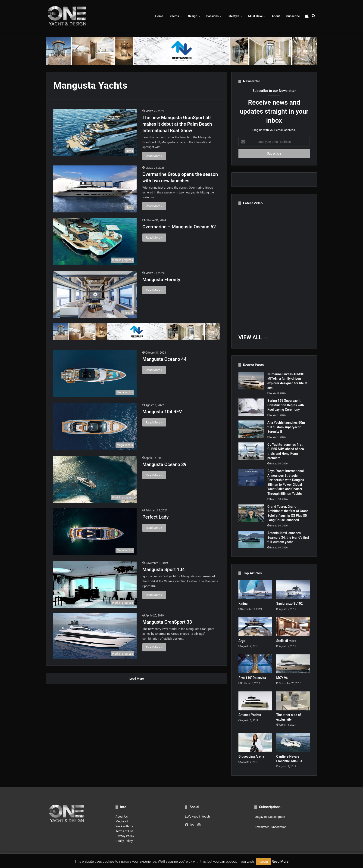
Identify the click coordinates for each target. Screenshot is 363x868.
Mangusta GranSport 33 (167, 622)
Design (193, 16)
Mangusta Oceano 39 (164, 464)
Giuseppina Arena (251, 756)
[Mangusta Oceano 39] (95, 479)
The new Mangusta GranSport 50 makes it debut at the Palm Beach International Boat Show (177, 124)
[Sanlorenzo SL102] (293, 590)
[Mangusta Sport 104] (95, 584)
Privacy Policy (125, 836)
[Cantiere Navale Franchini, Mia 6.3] (293, 743)
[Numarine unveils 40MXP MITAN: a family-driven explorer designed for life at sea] (251, 381)
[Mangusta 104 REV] (95, 426)
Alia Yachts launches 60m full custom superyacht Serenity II (286, 427)
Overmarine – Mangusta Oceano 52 (179, 227)
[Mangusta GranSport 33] (95, 636)
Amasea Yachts (250, 715)
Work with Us (124, 826)
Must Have (255, 16)
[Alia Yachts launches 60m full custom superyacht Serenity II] (251, 429)
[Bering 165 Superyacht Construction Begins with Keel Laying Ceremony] (251, 407)
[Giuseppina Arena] (255, 743)
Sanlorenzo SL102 (289, 604)
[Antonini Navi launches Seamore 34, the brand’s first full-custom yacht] (251, 540)
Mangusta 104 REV (162, 412)
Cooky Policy (124, 841)
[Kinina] (255, 590)
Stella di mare (286, 641)
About (276, 16)
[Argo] (255, 627)
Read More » (154, 156)
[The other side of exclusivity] (293, 701)
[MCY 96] (293, 664)
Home (159, 16)
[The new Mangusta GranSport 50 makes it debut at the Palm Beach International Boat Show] (95, 132)
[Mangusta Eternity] (95, 294)
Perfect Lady (155, 517)
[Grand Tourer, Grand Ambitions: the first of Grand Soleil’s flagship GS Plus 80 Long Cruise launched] (251, 513)
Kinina (243, 604)
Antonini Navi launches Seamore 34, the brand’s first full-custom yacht (288, 537)
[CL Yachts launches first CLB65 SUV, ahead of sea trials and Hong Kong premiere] (251, 451)
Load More (137, 679)
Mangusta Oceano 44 (164, 359)
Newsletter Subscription (270, 827)
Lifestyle (233, 16)
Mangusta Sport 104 (164, 569)
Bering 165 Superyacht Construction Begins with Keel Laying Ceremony (286, 405)
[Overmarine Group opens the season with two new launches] (95, 189)
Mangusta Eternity (161, 280)
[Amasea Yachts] (255, 701)
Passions (212, 16)
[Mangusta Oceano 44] (95, 374)
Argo (242, 641)
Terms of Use (124, 831)
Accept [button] (263, 862)
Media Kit (122, 821)
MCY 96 (282, 678)
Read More (280, 862)
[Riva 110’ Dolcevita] (255, 664)
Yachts (174, 16)
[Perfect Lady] (95, 532)
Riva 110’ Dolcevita (252, 678)
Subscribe (293, 16)
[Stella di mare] (293, 627)
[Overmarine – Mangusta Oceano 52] (95, 241)
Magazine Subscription (270, 817)
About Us (122, 817)
